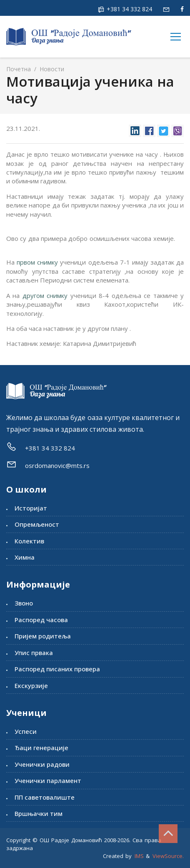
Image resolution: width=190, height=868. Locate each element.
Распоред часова (41, 620)
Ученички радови (42, 764)
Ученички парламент (48, 780)
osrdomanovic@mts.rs (57, 465)
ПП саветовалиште (45, 797)
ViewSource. (168, 856)
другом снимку (45, 295)
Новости (51, 69)
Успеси (26, 731)
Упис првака (34, 653)
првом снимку (37, 262)
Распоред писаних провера (57, 669)
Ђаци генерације (41, 748)
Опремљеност (37, 524)
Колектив (29, 541)
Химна (25, 557)
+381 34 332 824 (129, 9)
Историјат (31, 508)
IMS (139, 856)
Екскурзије (31, 685)
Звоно (24, 603)
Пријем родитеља (43, 636)
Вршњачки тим (39, 813)
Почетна (19, 69)
